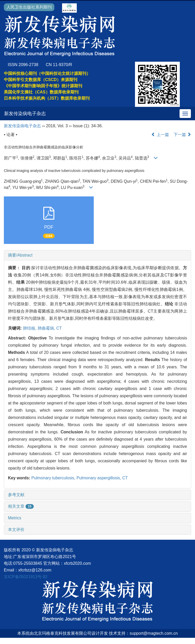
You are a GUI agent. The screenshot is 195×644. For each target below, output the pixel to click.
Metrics (15, 518)
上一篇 (160, 135)
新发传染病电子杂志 (25, 114)
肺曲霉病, (47, 328)
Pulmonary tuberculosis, (54, 478)
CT (59, 328)
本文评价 (16, 530)
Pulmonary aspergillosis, (99, 478)
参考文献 (16, 495)
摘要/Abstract (20, 255)
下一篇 (182, 135)
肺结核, (30, 328)
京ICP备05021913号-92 (26, 577)
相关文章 (21, 506)
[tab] (97, 255)
